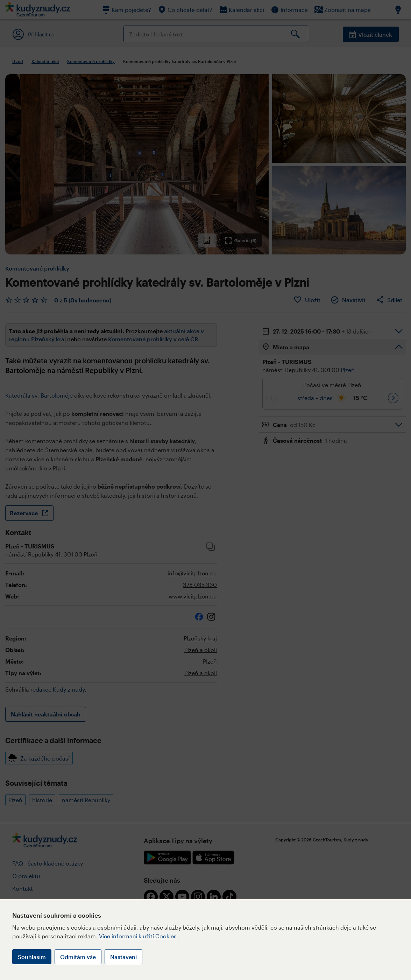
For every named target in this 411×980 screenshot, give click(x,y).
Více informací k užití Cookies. (139, 936)
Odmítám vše (78, 957)
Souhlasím (32, 957)
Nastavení (123, 957)
